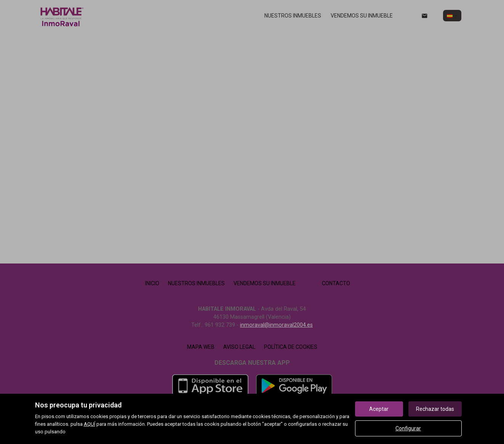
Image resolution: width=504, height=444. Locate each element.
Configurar (408, 428)
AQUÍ (90, 424)
